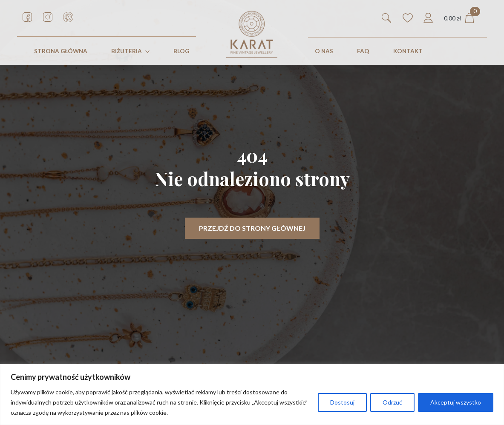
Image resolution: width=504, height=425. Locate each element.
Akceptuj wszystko (456, 402)
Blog (181, 51)
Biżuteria (127, 51)
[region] (252, 395)
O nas (324, 51)
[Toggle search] (386, 18)
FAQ (363, 51)
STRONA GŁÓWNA (61, 51)
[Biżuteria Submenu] (149, 52)
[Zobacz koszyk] (459, 18)
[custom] (27, 17)
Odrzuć (392, 402)
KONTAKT (408, 51)
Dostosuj (342, 402)
